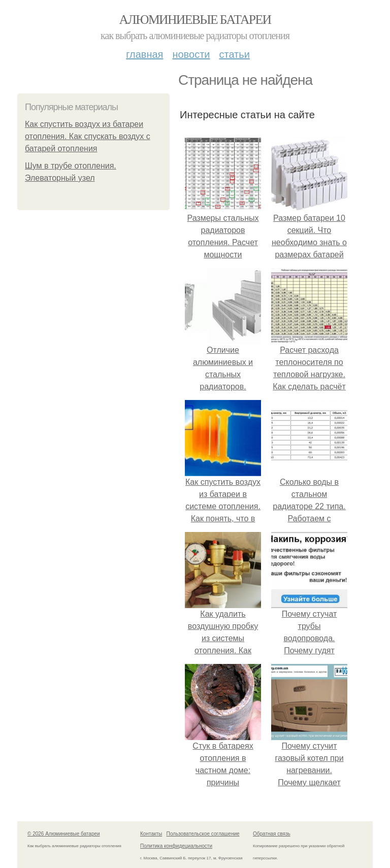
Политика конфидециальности (176, 846)
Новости (191, 54)
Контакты (151, 834)
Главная (144, 54)
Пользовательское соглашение (203, 834)
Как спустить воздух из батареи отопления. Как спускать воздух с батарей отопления (88, 136)
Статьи (234, 54)
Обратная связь (272, 834)
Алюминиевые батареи (195, 20)
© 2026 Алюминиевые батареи (64, 834)
